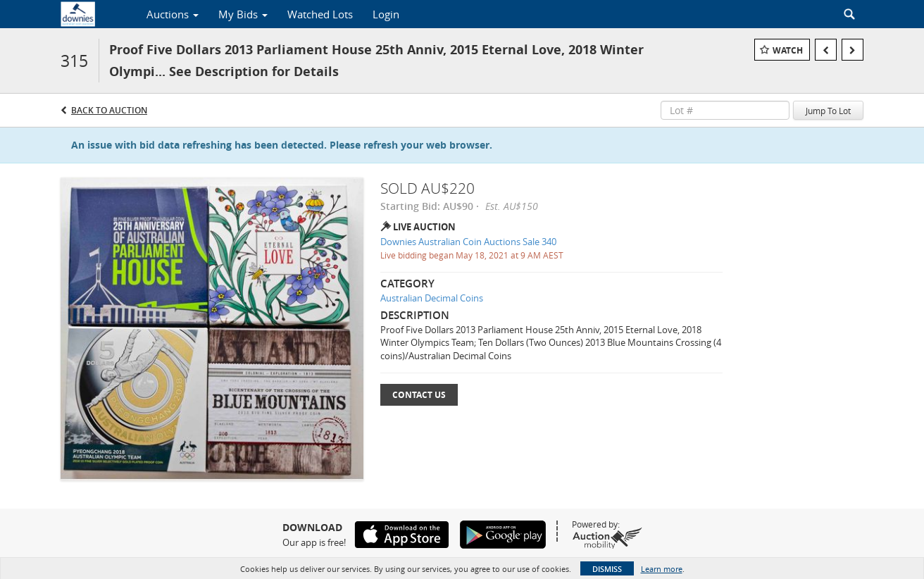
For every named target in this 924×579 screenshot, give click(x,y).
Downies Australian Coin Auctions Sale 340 (468, 242)
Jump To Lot (828, 111)
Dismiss (607, 569)
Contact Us (419, 395)
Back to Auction (109, 110)
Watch (788, 50)
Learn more (662, 569)
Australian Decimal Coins (432, 298)
